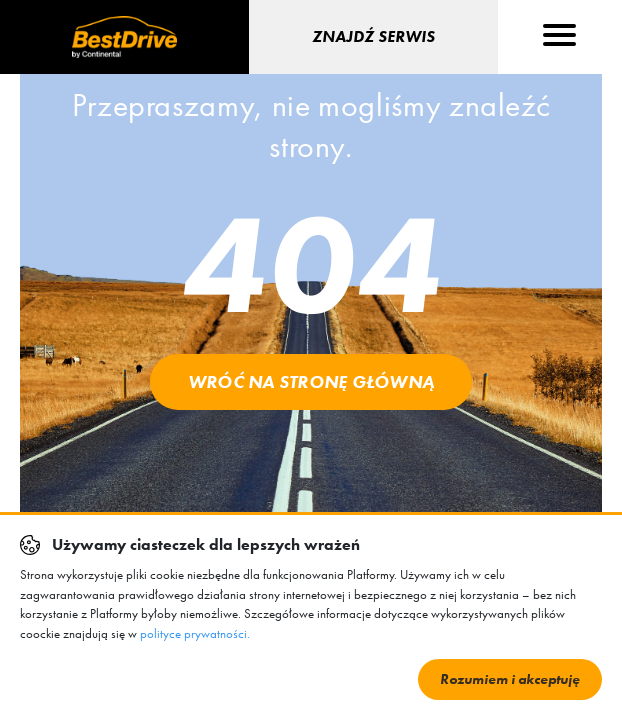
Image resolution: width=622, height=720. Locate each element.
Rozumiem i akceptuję (510, 679)
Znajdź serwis (373, 36)
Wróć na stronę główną (311, 381)
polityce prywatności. (195, 633)
